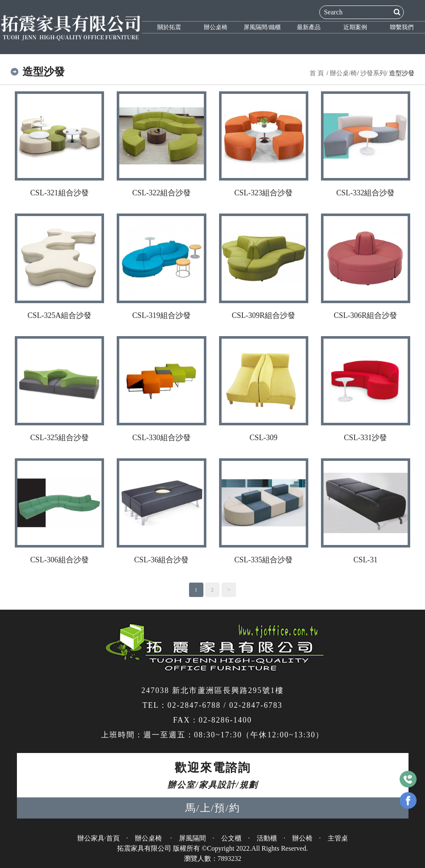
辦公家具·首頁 (99, 838)
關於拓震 (169, 27)
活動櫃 (267, 838)
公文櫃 (231, 838)
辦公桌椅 (216, 27)
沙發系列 (373, 73)
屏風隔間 (192, 838)
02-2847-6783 (256, 705)
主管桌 (338, 838)
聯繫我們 (402, 27)
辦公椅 (302, 838)
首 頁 (317, 73)
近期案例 (355, 27)
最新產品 (309, 27)
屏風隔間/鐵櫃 (262, 27)
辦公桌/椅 (343, 73)
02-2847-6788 (194, 705)
